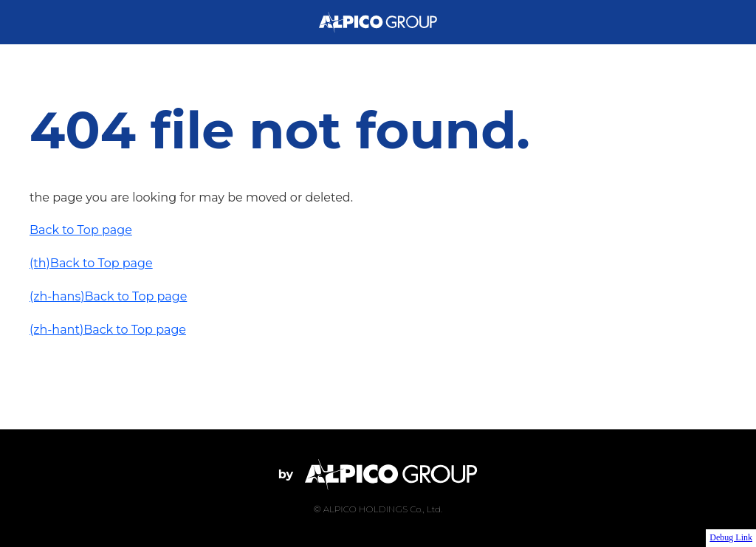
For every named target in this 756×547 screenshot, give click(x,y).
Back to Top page (81, 230)
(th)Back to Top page (91, 263)
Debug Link (731, 537)
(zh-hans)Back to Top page (108, 296)
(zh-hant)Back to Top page (108, 330)
